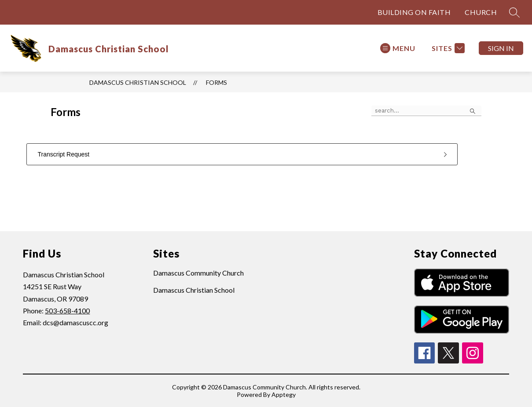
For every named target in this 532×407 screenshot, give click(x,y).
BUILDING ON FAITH (414, 12)
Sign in (501, 48)
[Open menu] (398, 48)
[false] (426, 111)
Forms (216, 82)
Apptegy (284, 394)
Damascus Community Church (198, 273)
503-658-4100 (67, 311)
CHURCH (481, 12)
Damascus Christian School (138, 82)
